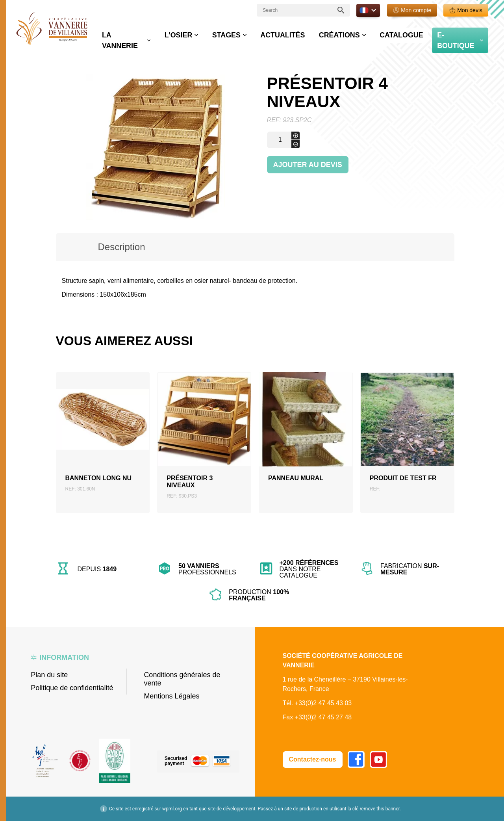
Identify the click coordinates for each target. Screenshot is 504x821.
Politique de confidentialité (72, 688)
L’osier (231, 33)
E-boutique (460, 33)
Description (121, 247)
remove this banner (380, 809)
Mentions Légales (171, 696)
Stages (270, 33)
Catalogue (412, 33)
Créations (362, 33)
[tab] (122, 247)
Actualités (316, 33)
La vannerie (185, 33)
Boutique (92, 51)
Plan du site (49, 675)
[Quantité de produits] (283, 140)
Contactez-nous (313, 759)
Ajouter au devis (308, 165)
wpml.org (172, 809)
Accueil (66, 51)
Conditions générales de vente (182, 679)
